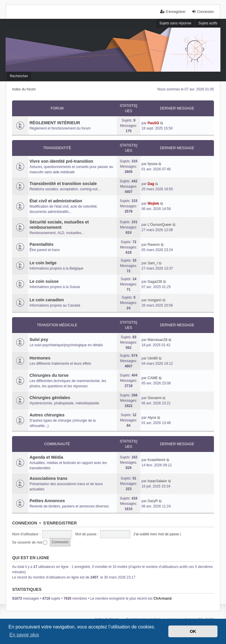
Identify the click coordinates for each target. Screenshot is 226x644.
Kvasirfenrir (156, 460)
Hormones (40, 358)
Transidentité (57, 148)
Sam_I (153, 263)
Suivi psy (39, 339)
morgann (154, 300)
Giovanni (154, 398)
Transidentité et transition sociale (63, 184)
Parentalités (41, 244)
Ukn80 (153, 358)
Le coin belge (43, 263)
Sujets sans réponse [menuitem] (175, 23)
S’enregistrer (60, 523)
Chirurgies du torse (49, 375)
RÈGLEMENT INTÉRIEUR (55, 123)
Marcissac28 (157, 340)
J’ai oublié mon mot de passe (156, 534)
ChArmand (162, 598)
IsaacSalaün (157, 481)
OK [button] (193, 631)
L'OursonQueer (159, 225)
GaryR (153, 501)
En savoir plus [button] (24, 635)
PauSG (153, 123)
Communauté (57, 444)
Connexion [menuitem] (203, 12)
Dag (151, 184)
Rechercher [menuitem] (19, 76)
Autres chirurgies (47, 415)
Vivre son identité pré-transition (61, 161)
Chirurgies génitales (50, 398)
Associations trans (48, 478)
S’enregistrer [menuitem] (173, 12)
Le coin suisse (44, 281)
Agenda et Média (46, 457)
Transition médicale (57, 325)
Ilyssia (152, 164)
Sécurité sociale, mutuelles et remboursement (59, 225)
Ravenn (153, 245)
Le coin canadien (47, 300)
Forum (57, 108)
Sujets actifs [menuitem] (208, 23)
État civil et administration (56, 201)
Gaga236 (155, 282)
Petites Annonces (47, 501)
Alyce (152, 418)
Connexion (25, 523)
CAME (153, 378)
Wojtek (153, 204)
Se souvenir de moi (30, 542)
